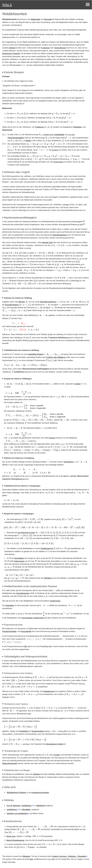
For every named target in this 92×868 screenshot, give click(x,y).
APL (26, 646)
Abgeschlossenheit (10, 763)
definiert (12, 48)
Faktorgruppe (19, 561)
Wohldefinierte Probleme (16, 793)
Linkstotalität (59, 135)
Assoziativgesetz (23, 593)
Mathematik (35, 19)
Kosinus (52, 438)
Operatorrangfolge (9, 631)
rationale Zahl (47, 242)
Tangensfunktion (38, 731)
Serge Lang (11, 836)
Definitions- (78, 127)
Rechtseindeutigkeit (16, 138)
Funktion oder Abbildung (56, 357)
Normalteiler (19, 558)
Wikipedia (26, 856)
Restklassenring (47, 548)
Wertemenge (7, 130)
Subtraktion (10, 605)
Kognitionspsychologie (40, 793)
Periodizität (23, 731)
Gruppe (57, 755)
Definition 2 (48, 578)
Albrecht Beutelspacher (15, 840)
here (32, 859)
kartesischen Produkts (11, 54)
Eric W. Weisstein (14, 806)
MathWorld (40, 806)
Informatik (48, 19)
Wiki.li (7, 5)
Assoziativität (26, 631)
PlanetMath (26, 810)
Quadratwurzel (49, 691)
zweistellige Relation (36, 354)
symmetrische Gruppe (26, 533)
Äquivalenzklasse (12, 305)
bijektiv (28, 141)
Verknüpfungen (60, 48)
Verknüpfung (68, 462)
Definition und (17, 813)
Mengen (22, 302)
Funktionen (45, 48)
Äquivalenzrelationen (48, 302)
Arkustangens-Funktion (55, 744)
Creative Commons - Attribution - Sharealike (69, 856)
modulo (77, 384)
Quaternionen (55, 601)
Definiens (37, 774)
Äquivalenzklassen (60, 235)
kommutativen (27, 618)
